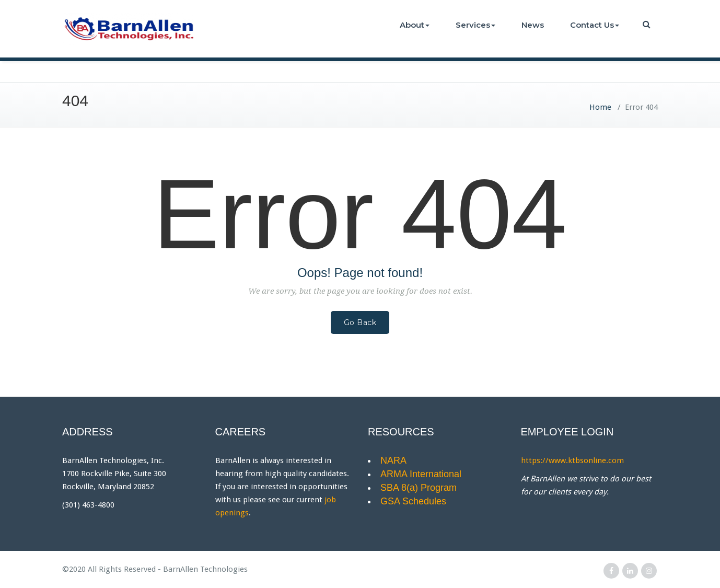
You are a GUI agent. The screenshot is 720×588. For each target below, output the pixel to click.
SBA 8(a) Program (419, 488)
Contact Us (595, 25)
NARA (393, 460)
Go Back (360, 322)
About (415, 25)
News (533, 25)
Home (600, 107)
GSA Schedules (413, 501)
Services (475, 25)
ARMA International (421, 474)
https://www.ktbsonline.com (572, 460)
